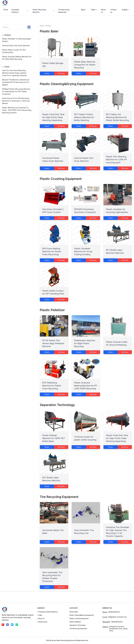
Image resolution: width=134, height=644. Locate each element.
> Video (40, 615)
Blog (84, 10)
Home (6, 10)
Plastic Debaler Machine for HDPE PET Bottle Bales (54, 438)
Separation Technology (57, 405)
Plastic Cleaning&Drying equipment (67, 84)
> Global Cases (42, 622)
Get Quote (61, 73)
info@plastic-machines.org (117, 617)
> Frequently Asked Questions (47, 612)
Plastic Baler (49, 31)
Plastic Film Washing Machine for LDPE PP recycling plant (116, 160)
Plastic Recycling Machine (44, 11)
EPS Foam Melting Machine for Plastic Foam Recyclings (52, 251)
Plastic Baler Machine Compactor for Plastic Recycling (85, 65)
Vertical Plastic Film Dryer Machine (16, 46)
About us (103, 11)
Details (47, 73)
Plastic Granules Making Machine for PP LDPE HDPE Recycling (86, 386)
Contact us (113, 11)
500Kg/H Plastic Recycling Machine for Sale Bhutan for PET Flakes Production (16, 92)
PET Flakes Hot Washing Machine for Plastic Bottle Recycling (117, 117)
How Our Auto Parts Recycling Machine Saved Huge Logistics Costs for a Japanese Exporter (14, 73)
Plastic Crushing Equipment (61, 179)
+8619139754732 (114, 612)
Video (94, 10)
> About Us (41, 618)
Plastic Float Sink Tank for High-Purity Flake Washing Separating (53, 117)
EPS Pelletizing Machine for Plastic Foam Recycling (52, 386)
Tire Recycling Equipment (64, 11)
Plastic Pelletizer (52, 310)
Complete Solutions (20, 11)
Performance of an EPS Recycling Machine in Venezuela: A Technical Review (16, 101)
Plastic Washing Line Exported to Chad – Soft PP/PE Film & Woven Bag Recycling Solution (17, 110)
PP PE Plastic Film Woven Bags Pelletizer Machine (53, 343)
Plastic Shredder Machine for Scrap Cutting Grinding (83, 251)
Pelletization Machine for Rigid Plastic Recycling (85, 343)
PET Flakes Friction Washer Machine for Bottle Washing (84, 117)
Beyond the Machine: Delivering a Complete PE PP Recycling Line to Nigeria (16, 82)
